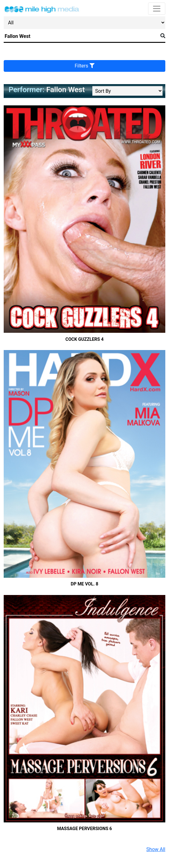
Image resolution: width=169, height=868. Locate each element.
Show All (156, 849)
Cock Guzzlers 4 (84, 339)
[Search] (81, 36)
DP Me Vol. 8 (85, 584)
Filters (85, 66)
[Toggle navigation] (157, 9)
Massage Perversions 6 (84, 829)
